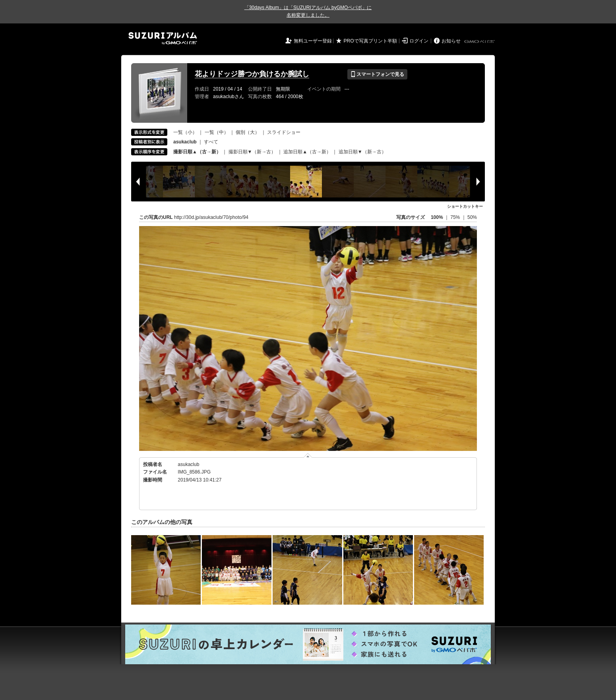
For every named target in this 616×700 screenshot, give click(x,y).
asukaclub (188, 464)
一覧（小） (185, 132)
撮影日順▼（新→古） (252, 152)
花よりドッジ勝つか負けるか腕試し (252, 74)
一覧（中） (217, 132)
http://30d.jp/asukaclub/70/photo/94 (211, 217)
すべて (211, 142)
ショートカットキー (465, 206)
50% (472, 217)
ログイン (419, 41)
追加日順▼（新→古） (362, 152)
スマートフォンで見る (377, 74)
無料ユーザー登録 (313, 41)
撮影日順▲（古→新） (197, 152)
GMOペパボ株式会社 (480, 42)
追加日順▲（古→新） (307, 152)
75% (456, 217)
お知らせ (451, 41)
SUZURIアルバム (163, 38)
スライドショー (284, 132)
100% (437, 217)
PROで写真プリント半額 (370, 41)
